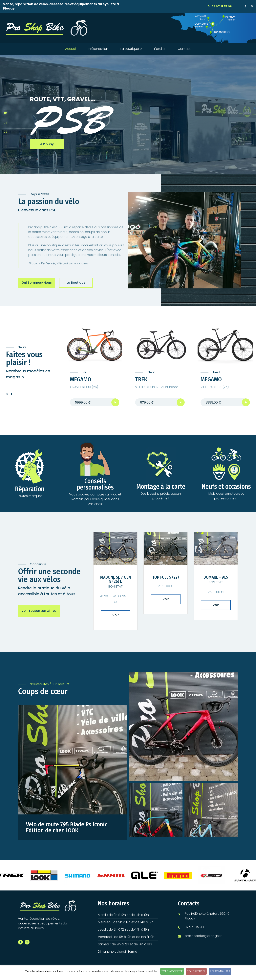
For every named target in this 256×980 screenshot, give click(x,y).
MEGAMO (81, 380)
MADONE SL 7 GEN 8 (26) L (116, 580)
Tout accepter (172, 971)
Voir (116, 615)
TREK (141, 380)
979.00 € (147, 403)
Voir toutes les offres (39, 611)
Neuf (86, 373)
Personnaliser (220, 971)
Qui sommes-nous (37, 283)
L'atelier (160, 49)
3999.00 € (213, 403)
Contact (184, 49)
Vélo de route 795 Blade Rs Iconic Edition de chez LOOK (67, 828)
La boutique (76, 283)
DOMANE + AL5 (216, 578)
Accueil (71, 49)
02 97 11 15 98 (220, 6)
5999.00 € (83, 403)
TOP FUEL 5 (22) (166, 578)
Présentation (98, 49)
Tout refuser (196, 971)
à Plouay (47, 144)
